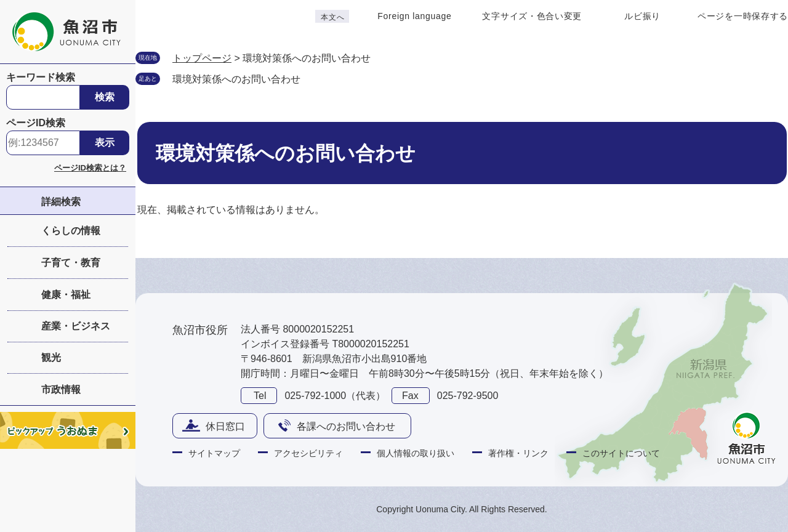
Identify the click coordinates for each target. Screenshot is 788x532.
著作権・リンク (518, 453)
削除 (313, 78)
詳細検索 (61, 202)
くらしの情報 (71, 231)
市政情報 (61, 389)
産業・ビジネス (76, 326)
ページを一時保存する (743, 16)
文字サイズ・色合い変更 (532, 16)
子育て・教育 (71, 263)
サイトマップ (214, 453)
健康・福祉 (66, 295)
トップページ (202, 58)
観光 (51, 357)
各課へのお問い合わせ (346, 426)
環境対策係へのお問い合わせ (236, 79)
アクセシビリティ (308, 453)
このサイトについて (621, 453)
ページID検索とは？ (90, 168)
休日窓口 (225, 426)
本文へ (332, 17)
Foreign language (414, 16)
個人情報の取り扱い (416, 453)
